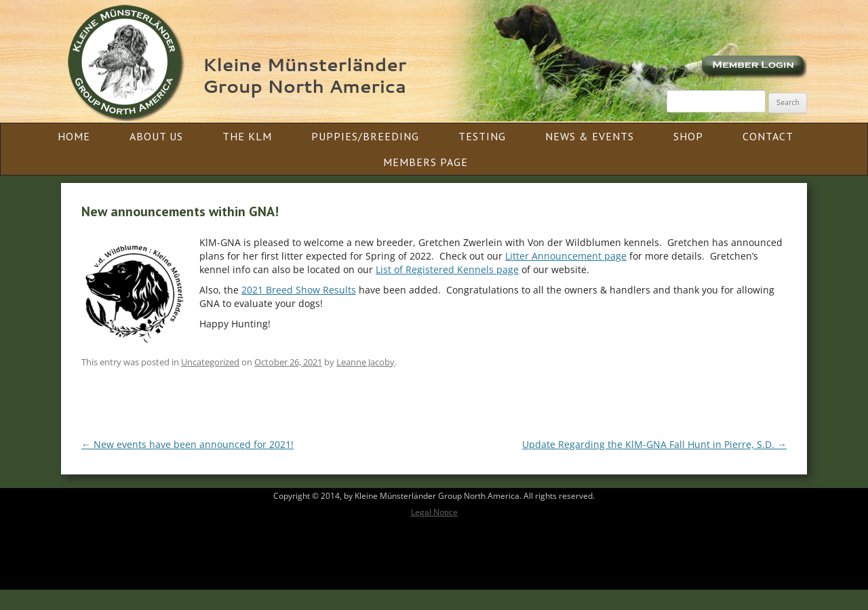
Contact (768, 136)
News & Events (590, 136)
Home (74, 136)
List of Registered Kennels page (447, 269)
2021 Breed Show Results (299, 290)
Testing (482, 136)
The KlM (247, 136)
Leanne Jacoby (366, 362)
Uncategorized (210, 362)
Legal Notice (434, 512)
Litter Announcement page (566, 256)
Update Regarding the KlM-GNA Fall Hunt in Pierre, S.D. (654, 444)
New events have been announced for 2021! (188, 444)
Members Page (426, 162)
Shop (688, 136)
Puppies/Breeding (365, 136)
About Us (156, 136)
